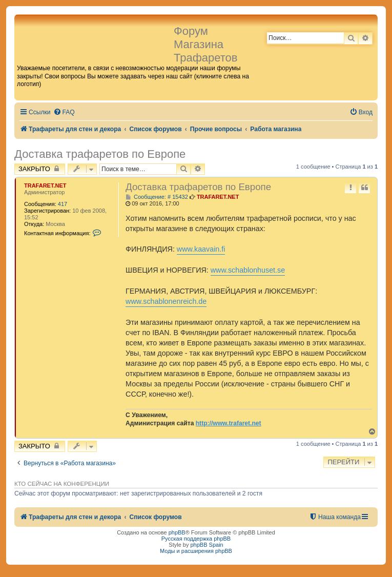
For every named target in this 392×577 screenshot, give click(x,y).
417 (63, 204)
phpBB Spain (207, 545)
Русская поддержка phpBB (196, 539)
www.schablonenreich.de (166, 301)
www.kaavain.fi (201, 249)
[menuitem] (64, 112)
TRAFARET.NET (45, 186)
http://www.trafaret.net (229, 423)
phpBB (177, 532)
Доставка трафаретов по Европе (100, 154)
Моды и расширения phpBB (196, 551)
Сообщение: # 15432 (157, 197)
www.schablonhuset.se (248, 270)
